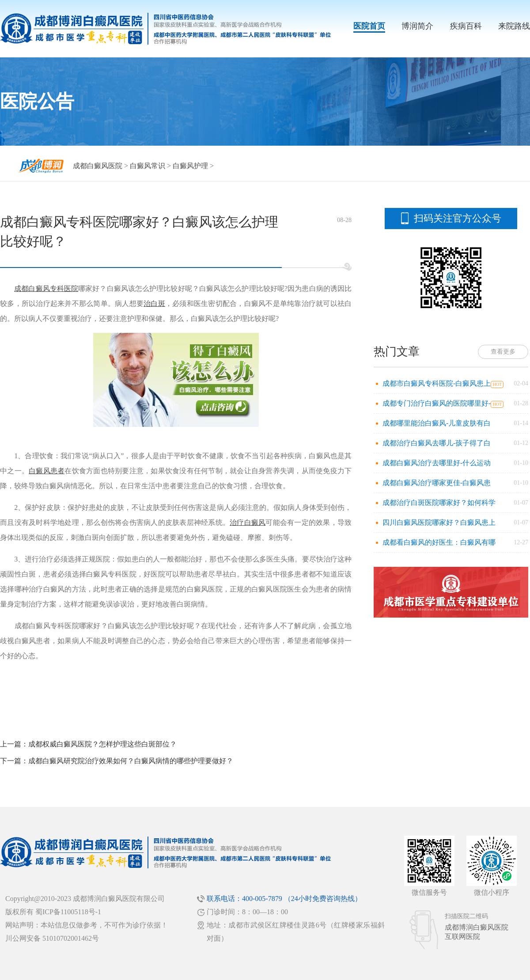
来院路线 (514, 26)
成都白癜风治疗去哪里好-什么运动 (437, 463)
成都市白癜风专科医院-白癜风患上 (437, 383)
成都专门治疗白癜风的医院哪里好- (437, 403)
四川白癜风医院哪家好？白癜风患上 (439, 522)
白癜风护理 (190, 166)
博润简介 (417, 26)
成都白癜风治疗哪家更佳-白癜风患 (437, 483)
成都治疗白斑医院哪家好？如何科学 (439, 503)
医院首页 (369, 26)
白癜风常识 (148, 166)
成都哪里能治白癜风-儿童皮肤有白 (437, 423)
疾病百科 (466, 26)
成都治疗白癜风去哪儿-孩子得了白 (437, 443)
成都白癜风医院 (98, 166)
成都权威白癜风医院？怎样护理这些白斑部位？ (102, 744)
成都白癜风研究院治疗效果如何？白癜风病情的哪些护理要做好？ (131, 761)
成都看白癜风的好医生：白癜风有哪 (439, 542)
